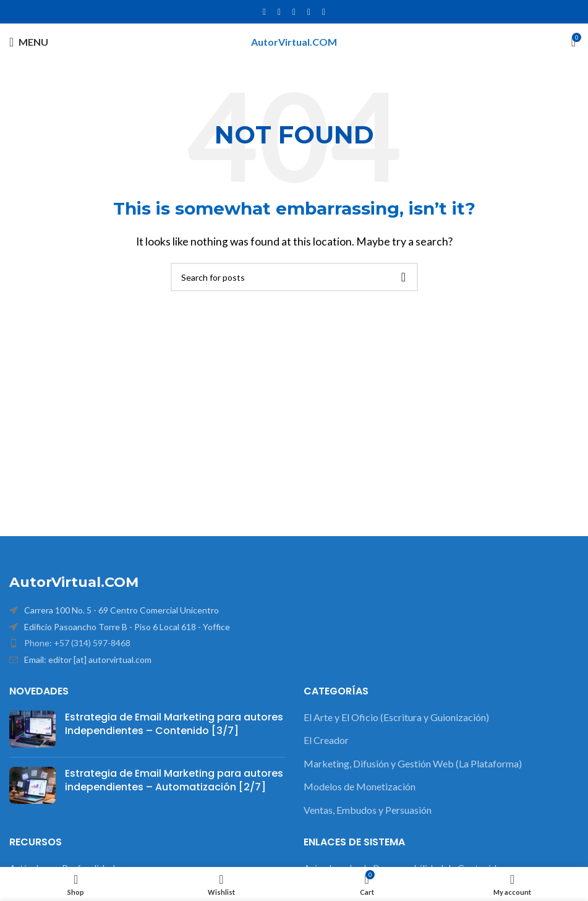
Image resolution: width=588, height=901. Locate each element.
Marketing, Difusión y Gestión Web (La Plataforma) (413, 763)
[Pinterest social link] (324, 12)
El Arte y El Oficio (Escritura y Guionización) (396, 717)
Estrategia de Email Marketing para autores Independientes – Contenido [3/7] (174, 724)
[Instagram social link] (294, 12)
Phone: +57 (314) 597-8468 (77, 643)
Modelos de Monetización (360, 786)
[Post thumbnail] (32, 729)
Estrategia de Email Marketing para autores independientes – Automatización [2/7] (174, 780)
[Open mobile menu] (29, 42)
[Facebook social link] (265, 12)
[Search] (294, 277)
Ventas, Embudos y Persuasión (368, 810)
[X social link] (279, 12)
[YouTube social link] (309, 12)
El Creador (326, 740)
